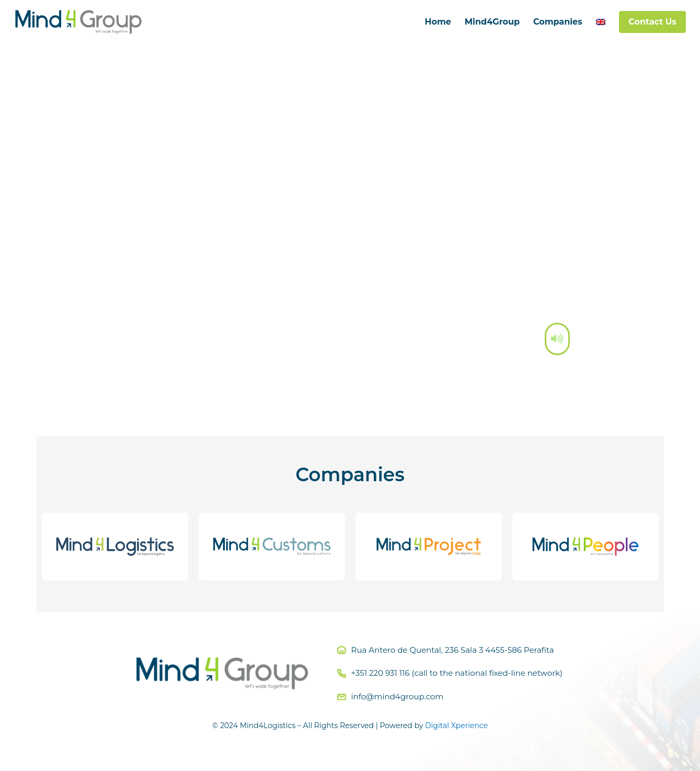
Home (438, 22)
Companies (558, 22)
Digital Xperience (456, 725)
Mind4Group (492, 22)
